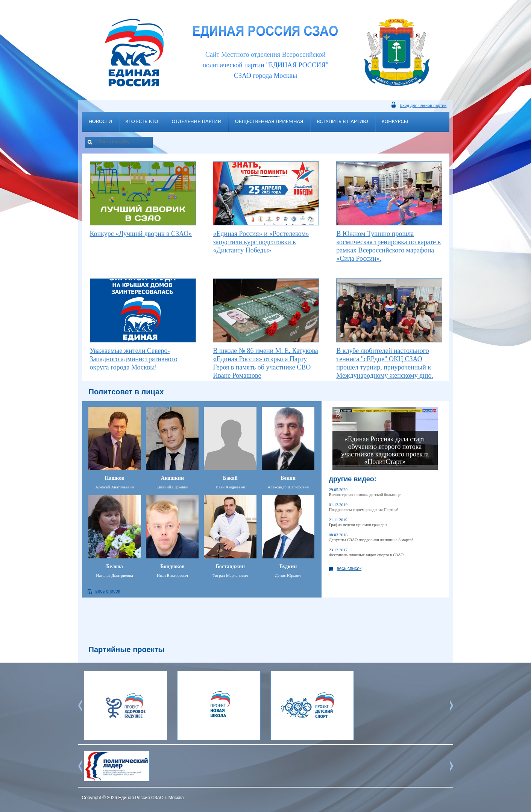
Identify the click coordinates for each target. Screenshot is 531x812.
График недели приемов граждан (358, 525)
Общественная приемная (269, 121)
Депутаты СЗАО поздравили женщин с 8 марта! (371, 540)
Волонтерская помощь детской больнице (365, 494)
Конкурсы (395, 121)
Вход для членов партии (423, 105)
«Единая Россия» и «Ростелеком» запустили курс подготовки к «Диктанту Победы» (261, 242)
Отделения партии (197, 121)
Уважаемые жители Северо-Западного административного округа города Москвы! (134, 359)
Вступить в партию (342, 121)
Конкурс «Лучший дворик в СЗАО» (141, 234)
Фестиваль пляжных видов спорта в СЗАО (366, 555)
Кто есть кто (142, 121)
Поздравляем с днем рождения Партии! (364, 509)
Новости (100, 121)
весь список (108, 591)
